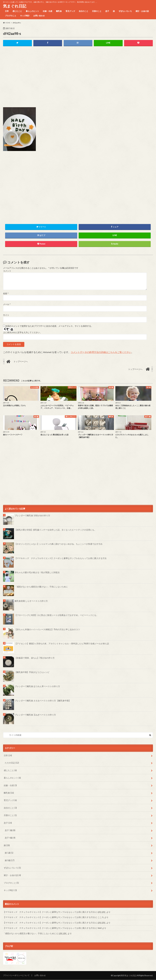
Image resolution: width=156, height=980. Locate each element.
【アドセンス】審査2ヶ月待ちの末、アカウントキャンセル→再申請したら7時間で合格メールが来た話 (62, 644)
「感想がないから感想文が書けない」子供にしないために (41, 587)
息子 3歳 (10, 830)
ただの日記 (12, 763)
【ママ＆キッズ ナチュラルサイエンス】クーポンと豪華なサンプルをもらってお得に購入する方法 (61, 558)
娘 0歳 (10, 860)
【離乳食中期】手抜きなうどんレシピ (32, 672)
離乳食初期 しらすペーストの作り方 (31, 601)
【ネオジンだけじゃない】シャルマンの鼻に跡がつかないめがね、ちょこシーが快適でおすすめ (59, 544)
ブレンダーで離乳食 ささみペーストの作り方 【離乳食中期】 (43, 701)
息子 (107, 11)
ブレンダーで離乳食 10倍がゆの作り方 (32, 515)
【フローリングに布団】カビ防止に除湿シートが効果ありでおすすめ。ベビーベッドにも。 (57, 615)
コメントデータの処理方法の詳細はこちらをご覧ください (101, 352)
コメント (7, 271)
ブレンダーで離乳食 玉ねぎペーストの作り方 (35, 715)
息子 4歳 (10, 838)
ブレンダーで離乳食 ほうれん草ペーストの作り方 (37, 686)
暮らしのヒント (32, 11)
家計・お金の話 (142, 11)
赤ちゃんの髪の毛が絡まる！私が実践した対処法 (37, 572)
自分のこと (84, 11)
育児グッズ (70, 11)
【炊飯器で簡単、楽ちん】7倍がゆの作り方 (35, 658)
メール (7, 304)
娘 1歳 (9, 853)
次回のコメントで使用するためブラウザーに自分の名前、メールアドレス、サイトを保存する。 (49, 326)
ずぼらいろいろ (125, 11)
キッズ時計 (25, 16)
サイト (6, 315)
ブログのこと (11, 16)
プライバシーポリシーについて (16, 975)
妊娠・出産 (48, 11)
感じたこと (17, 11)
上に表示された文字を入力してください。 (22, 332)
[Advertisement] (78, 79)
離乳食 (59, 11)
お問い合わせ (39, 16)
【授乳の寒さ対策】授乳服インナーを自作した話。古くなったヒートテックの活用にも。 (55, 530)
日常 (7, 11)
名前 (6, 294)
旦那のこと (97, 11)
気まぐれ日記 (15, 6)
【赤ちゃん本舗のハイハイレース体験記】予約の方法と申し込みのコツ (47, 629)
